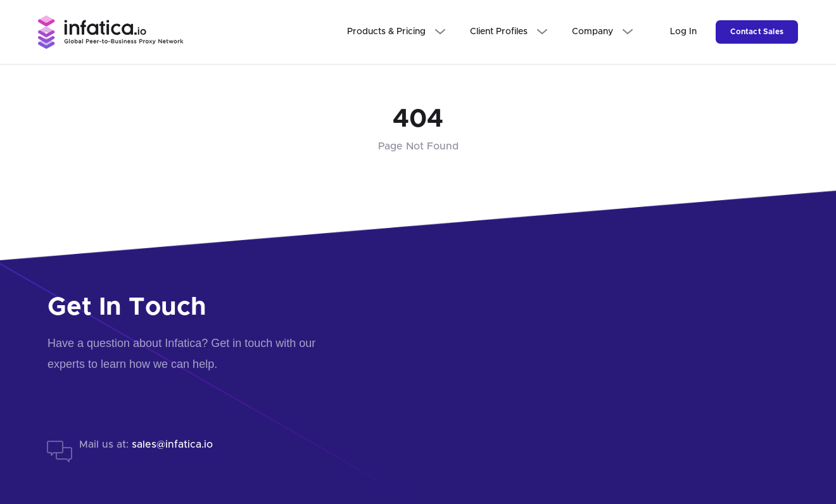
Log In (683, 32)
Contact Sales (757, 32)
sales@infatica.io (172, 444)
